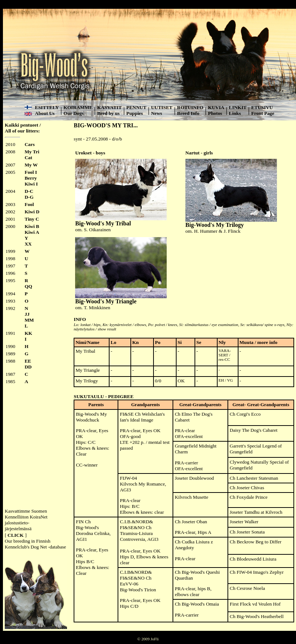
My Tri (32, 152)
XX (28, 244)
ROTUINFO (190, 107)
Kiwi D (32, 212)
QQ (28, 286)
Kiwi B (32, 226)
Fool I (31, 172)
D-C (29, 191)
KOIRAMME (78, 107)
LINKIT (238, 107)
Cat (28, 158)
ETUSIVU (262, 107)
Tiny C (32, 219)
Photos (215, 113)
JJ (27, 314)
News (156, 113)
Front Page (263, 113)
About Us (45, 113)
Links (235, 113)
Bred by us (108, 113)
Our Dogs (73, 113)
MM (29, 320)
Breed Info (188, 113)
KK (28, 333)
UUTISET (162, 107)
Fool (29, 204)
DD (28, 367)
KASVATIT (109, 107)
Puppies (135, 113)
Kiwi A (32, 232)
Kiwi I (31, 184)
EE (28, 361)
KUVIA (216, 107)
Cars (29, 144)
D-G (29, 197)
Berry (31, 178)
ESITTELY (47, 107)
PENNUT (136, 107)
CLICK (16, 535)
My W (31, 165)
